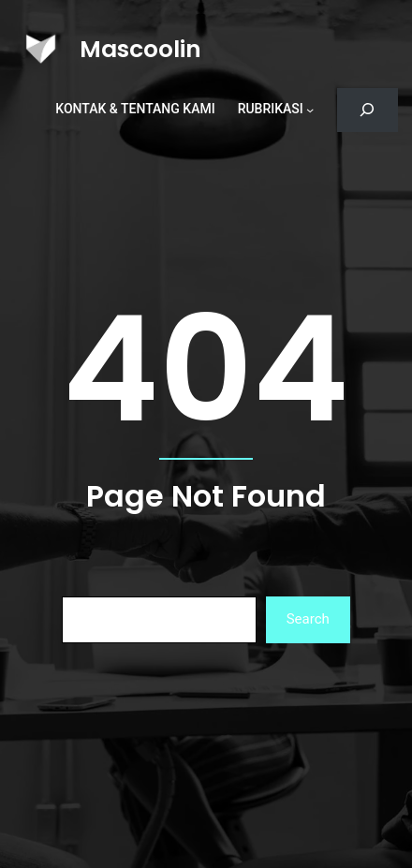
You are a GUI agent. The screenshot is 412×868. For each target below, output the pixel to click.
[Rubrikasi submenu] (310, 110)
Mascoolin (140, 49)
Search (308, 619)
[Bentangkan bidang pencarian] (368, 110)
